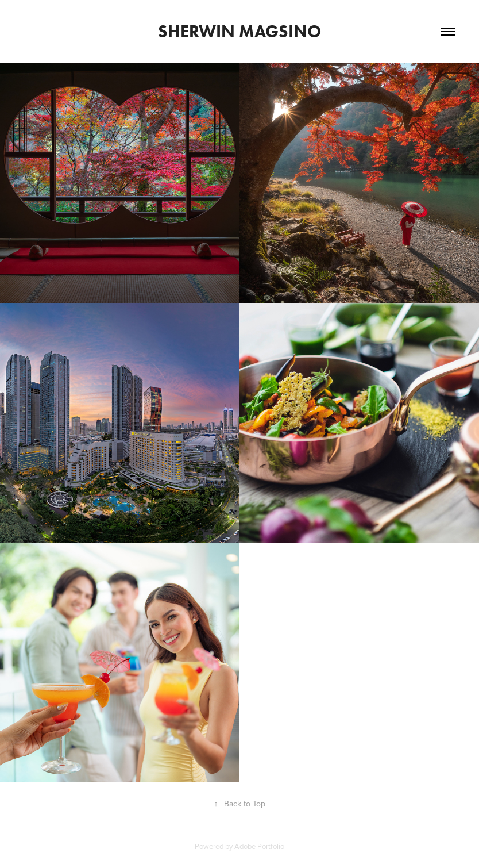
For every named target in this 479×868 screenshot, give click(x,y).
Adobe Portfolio (259, 846)
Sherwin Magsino (239, 31)
